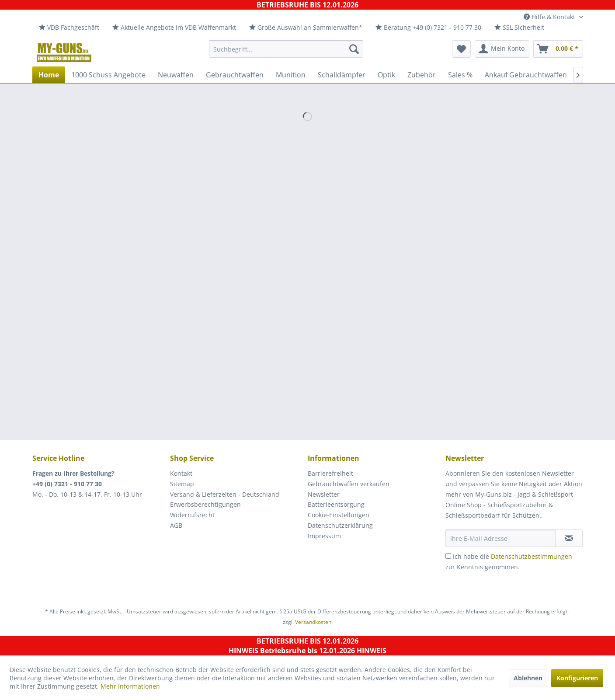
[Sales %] (460, 75)
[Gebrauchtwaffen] (235, 75)
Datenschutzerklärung (340, 525)
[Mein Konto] (502, 49)
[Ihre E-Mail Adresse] (500, 538)
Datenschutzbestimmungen (532, 556)
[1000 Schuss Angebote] (108, 75)
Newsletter (324, 494)
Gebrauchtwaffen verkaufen (349, 484)
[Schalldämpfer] (342, 75)
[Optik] (386, 75)
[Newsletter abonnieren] (569, 538)
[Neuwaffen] (176, 75)
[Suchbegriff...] (286, 49)
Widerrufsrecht (192, 515)
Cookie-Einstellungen (339, 515)
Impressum (324, 536)
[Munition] (291, 75)
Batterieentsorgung (336, 504)
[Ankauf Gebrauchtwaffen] (526, 75)
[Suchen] (354, 49)
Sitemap (182, 484)
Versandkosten (313, 622)
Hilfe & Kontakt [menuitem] (550, 17)
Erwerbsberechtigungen (205, 504)
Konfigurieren (577, 678)
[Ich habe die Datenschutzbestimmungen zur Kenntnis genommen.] (448, 556)
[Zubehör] (422, 75)
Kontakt (181, 473)
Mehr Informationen (130, 686)
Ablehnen (528, 678)
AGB (176, 525)
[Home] (49, 75)
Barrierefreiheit (330, 473)
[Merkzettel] (461, 49)
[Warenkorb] (558, 49)
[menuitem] (69, 28)
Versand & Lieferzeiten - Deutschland (225, 494)
